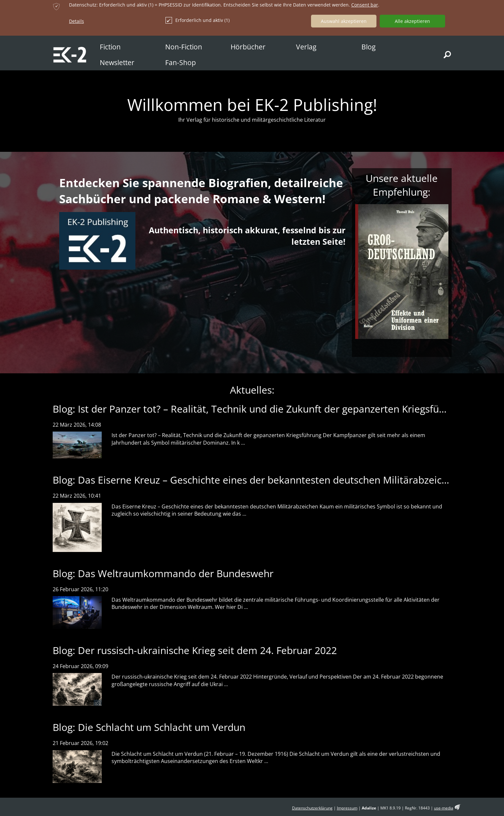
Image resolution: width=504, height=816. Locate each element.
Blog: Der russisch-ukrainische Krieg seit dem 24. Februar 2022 (195, 650)
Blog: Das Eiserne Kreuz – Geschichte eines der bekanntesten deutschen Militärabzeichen (256, 480)
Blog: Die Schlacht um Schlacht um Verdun (149, 727)
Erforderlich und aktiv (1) (198, 20)
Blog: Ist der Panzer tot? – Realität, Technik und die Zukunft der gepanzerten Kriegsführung (259, 409)
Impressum (347, 808)
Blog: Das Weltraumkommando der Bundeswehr (163, 573)
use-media (444, 808)
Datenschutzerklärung (312, 808)
